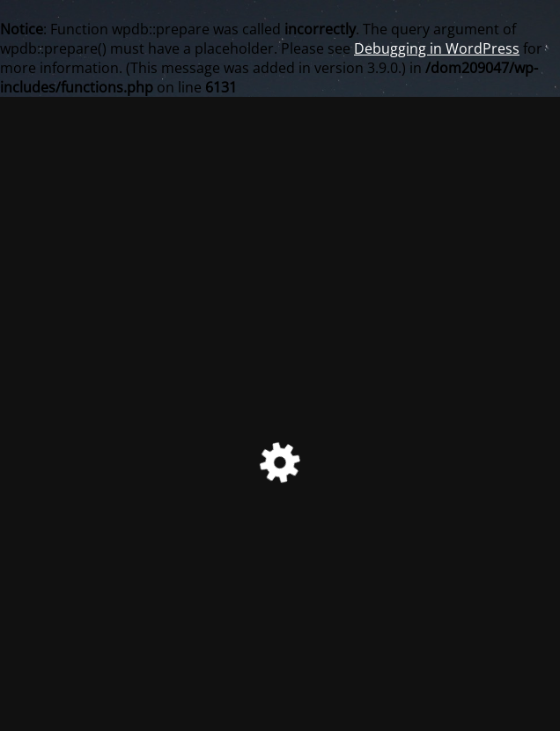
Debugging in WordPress (437, 48)
